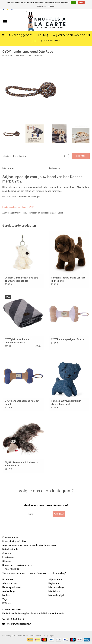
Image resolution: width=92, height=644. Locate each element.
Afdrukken (59, 213)
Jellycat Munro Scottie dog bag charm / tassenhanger (21, 279)
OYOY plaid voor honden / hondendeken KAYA (18, 341)
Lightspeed (51, 636)
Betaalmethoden (11, 549)
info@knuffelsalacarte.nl (19, 624)
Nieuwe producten (11, 587)
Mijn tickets (54, 591)
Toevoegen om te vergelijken (40, 213)
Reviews (54, 168)
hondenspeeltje (9, 207)
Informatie (8, 168)
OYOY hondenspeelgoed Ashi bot (68, 339)
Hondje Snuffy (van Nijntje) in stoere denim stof (66, 402)
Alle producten (10, 583)
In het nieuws (9, 557)
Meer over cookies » (46, 6)
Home (5, 55)
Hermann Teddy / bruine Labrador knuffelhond (69, 279)
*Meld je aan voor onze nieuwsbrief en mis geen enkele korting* (34, 573)
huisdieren (22, 207)
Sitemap (7, 561)
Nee (81, 3)
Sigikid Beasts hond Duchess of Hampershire (22, 464)
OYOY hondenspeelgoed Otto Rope (27, 55)
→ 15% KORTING (11, 569)
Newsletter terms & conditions (17, 565)
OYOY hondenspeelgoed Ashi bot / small (23, 402)
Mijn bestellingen (57, 587)
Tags (5, 599)
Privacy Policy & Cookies (14, 541)
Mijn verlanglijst (56, 595)
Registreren (54, 583)
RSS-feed (7, 603)
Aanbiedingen (9, 591)
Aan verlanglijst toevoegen (14, 213)
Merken (6, 595)
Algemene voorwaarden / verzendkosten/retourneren (29, 545)
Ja (73, 3)
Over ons (7, 553)
